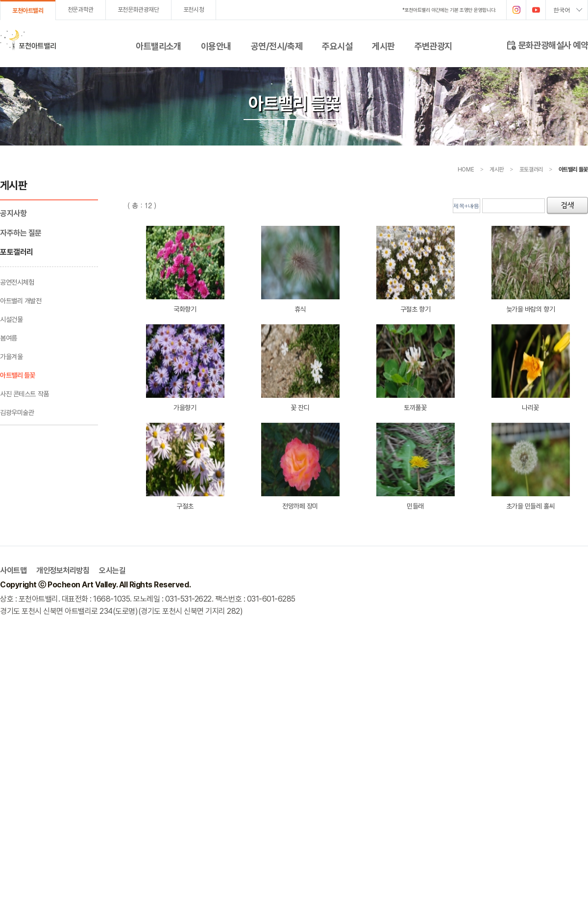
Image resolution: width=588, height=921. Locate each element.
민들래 (416, 466)
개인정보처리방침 (63, 570)
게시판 (383, 46)
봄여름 (9, 338)
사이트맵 (13, 570)
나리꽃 (531, 368)
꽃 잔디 (300, 368)
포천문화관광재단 (138, 10)
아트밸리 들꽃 (18, 375)
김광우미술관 (17, 412)
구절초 (185, 466)
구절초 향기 (416, 269)
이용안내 (216, 46)
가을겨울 (11, 357)
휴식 (300, 269)
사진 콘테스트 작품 (24, 394)
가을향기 (185, 368)
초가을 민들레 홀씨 (531, 466)
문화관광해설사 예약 (547, 45)
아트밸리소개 (159, 46)
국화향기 (185, 269)
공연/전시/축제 (277, 46)
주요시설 (337, 46)
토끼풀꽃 (416, 368)
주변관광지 (433, 46)
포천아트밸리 (28, 11)
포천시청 (194, 10)
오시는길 (112, 570)
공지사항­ (13, 213)
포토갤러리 (17, 252)
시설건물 (11, 319)
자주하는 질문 (21, 233)
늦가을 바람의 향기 (531, 269)
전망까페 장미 (300, 466)
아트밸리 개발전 (21, 301)
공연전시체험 (17, 282)
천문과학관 (81, 10)
